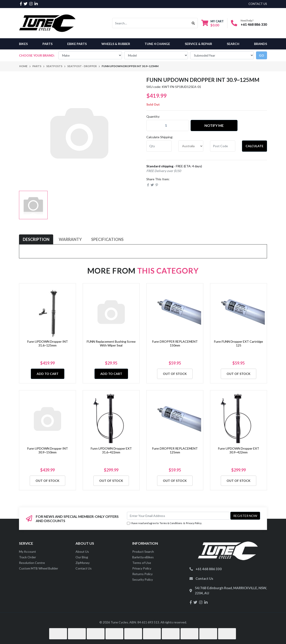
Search (233, 44)
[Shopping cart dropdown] (212, 23)
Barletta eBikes (143, 557)
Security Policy (143, 579)
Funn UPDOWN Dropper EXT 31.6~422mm (111, 450)
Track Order (27, 557)
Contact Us (84, 568)
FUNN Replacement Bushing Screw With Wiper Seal (111, 343)
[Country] (191, 146)
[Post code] (223, 146)
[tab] (36, 239)
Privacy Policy (194, 523)
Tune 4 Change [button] (157, 44)
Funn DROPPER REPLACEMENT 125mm (175, 450)
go (262, 55)
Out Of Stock (175, 374)
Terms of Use (142, 563)
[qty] (159, 146)
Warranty (70, 239)
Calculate (254, 146)
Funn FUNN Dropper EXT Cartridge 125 (239, 343)
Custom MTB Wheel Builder (39, 568)
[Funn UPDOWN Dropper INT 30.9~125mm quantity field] (168, 125)
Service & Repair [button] (198, 44)
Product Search (143, 552)
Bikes (23, 44)
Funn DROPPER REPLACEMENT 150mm (175, 343)
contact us (258, 4)
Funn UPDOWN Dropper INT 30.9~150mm (48, 450)
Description (36, 239)
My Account (27, 552)
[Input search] (151, 23)
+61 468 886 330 (254, 24)
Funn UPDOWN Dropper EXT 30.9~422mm (239, 450)
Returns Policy (142, 574)
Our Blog (82, 557)
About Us (82, 552)
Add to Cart (48, 374)
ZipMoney (83, 563)
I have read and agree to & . (164, 523)
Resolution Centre (32, 563)
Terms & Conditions (171, 523)
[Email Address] (178, 516)
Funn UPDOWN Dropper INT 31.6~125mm (48, 343)
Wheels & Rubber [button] (116, 44)
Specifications (107, 239)
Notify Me (214, 125)
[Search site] (193, 23)
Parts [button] (47, 44)
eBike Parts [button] (77, 44)
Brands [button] (261, 44)
